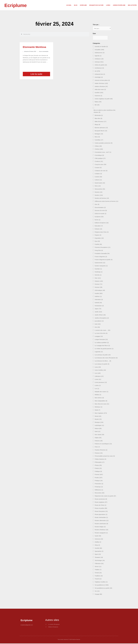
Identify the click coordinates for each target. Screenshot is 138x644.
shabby (98, 542)
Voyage (98, 595)
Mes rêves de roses (102, 404)
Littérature (99, 377)
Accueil (69, 5)
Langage (99, 337)
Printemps (99, 487)
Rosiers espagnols (101, 533)
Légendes (99, 352)
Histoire (99, 281)
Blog (76, 5)
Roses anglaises (101, 502)
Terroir (98, 567)
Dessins (99, 193)
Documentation (100, 208)
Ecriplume (18, 5)
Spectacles (99, 552)
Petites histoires (100, 460)
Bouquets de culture (96, 5)
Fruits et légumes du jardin (104, 260)
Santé (98, 536)
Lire (98, 374)
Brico (97, 137)
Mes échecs (99, 398)
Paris (97, 447)
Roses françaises (101, 512)
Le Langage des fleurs (102, 346)
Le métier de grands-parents (104, 349)
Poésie (98, 469)
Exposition (99, 239)
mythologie (99, 426)
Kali (98, 324)
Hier (98, 278)
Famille (98, 245)
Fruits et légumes (101, 257)
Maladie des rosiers (102, 392)
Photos (98, 466)
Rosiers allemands (102, 521)
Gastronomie (100, 263)
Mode (97, 410)
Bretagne (99, 134)
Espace (98, 235)
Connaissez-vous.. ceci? (103, 153)
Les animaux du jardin (103, 355)
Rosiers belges (100, 527)
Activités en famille (101, 47)
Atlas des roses (100, 90)
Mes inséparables (101, 401)
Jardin (98, 312)
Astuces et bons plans (102, 81)
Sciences (99, 539)
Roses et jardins (101, 509)
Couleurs (99, 162)
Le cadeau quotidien (102, 343)
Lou (97, 389)
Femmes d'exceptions (103, 248)
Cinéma (99, 149)
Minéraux (99, 407)
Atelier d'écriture (101, 84)
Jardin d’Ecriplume (119, 5)
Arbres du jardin (101, 65)
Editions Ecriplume (102, 223)
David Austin (100, 183)
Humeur (99, 285)
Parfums (99, 441)
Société (98, 549)
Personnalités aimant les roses (105, 456)
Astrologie (99, 78)
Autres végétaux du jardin (104, 99)
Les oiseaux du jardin (102, 364)
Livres (108, 5)
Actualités (99, 50)
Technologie (100, 561)
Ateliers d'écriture (101, 87)
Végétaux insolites (101, 582)
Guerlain (98, 269)
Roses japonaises (101, 515)
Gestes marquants (101, 266)
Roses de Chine (101, 506)
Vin (97, 591)
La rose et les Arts (101, 334)
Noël (98, 432)
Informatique (100, 291)
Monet (98, 417)
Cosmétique (99, 156)
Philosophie (100, 463)
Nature (98, 429)
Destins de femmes (102, 199)
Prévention (99, 484)
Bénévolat (99, 116)
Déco (98, 186)
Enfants (98, 229)
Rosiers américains (101, 524)
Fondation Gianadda (102, 254)
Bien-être (98, 119)
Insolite (99, 294)
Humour (99, 288)
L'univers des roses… (102, 331)
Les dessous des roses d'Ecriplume (106, 358)
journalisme (99, 321)
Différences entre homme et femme (107, 202)
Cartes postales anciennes (104, 143)
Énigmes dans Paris (102, 232)
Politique (98, 472)
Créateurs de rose (101, 171)
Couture (98, 168)
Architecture (99, 68)
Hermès (98, 275)
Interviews (99, 300)
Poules (99, 478)
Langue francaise (101, 340)
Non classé (99, 435)
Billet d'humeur (101, 122)
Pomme (99, 475)
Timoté (98, 573)
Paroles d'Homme (101, 450)
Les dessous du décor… (103, 361)
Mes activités (132, 5)
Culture (98, 180)
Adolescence (100, 53)
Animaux (99, 62)
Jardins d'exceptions (102, 318)
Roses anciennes (101, 499)
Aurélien (99, 93)
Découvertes (100, 189)
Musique (99, 423)
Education (99, 226)
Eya (97, 242)
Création (98, 174)
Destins (99, 196)
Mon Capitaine (101, 414)
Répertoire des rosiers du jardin (105, 496)
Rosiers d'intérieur (101, 530)
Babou (98, 102)
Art (97, 72)
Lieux (98, 367)
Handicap (99, 272)
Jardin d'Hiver (100, 315)
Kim (97, 328)
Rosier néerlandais (101, 518)
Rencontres (100, 493)
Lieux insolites (100, 370)
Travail (98, 579)
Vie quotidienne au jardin (103, 588)
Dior (97, 205)
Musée (98, 420)
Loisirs (98, 386)
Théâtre (98, 570)
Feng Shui (99, 251)
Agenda (98, 56)
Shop (97, 545)
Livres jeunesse (101, 383)
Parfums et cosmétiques (103, 444)
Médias (98, 395)
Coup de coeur (101, 165)
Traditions (99, 576)
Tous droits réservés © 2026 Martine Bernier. (69, 640)
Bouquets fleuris (101, 131)
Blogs (97, 125)
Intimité (98, 303)
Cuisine (98, 177)
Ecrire (98, 220)
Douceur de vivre (101, 211)
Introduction (99, 306)
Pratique (99, 481)
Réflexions (99, 490)
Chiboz (98, 146)
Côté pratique (100, 159)
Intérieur (98, 297)
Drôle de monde (101, 214)
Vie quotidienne (102, 585)
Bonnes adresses (101, 128)
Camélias (99, 140)
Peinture (99, 453)
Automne (98, 96)
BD (97, 105)
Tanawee (99, 558)
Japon (98, 309)
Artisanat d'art (100, 75)
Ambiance (99, 59)
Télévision (99, 564)
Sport (98, 555)
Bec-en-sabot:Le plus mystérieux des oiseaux (105, 112)
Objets (98, 438)
